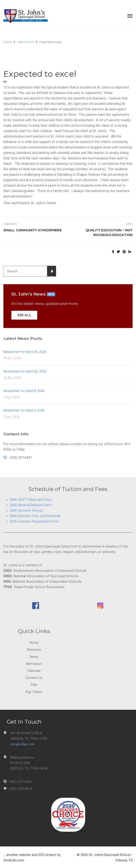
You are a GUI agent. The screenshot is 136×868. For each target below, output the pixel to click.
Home (34, 643)
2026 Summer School (26, 510)
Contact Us (34, 678)
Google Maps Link (22, 744)
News (34, 657)
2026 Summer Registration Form (34, 521)
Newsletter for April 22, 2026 (25, 371)
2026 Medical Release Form (31, 505)
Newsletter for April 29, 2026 (25, 352)
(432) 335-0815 (21, 789)
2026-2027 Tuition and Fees (31, 500)
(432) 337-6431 (21, 782)
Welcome (34, 650)
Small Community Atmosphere (33, 230)
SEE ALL (24, 315)
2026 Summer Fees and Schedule (35, 516)
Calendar (34, 671)
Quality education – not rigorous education (109, 233)
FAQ (34, 685)
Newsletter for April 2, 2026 (24, 410)
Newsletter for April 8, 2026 (24, 391)
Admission (34, 664)
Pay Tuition (34, 692)
